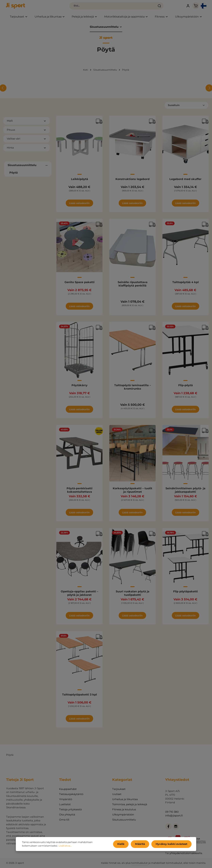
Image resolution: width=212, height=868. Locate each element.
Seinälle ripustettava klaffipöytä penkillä (133, 286)
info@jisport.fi (174, 816)
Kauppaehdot (68, 789)
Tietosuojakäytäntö (71, 794)
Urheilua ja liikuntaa (125, 799)
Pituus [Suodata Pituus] (26, 132)
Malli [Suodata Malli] (26, 123)
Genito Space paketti (80, 284)
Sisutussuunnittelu (124, 820)
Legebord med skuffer (185, 181)
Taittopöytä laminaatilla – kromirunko (133, 389)
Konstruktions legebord (132, 181)
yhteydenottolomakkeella (186, 853)
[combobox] (96, 7)
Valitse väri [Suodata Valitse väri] (26, 141)
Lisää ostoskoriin (79, 205)
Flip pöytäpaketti (186, 594)
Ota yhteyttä (67, 814)
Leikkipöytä (80, 181)
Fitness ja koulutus (124, 809)
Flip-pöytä (186, 387)
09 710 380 (172, 812)
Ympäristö (66, 799)
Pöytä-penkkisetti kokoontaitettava (80, 492)
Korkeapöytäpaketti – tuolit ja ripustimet (132, 492)
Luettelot (65, 804)
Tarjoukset (119, 789)
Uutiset (117, 794)
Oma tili (64, 820)
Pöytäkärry (80, 387)
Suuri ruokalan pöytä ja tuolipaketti (133, 595)
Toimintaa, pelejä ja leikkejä (130, 804)
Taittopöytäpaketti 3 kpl (80, 697)
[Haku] (143, 7)
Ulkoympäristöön (123, 814)
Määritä (143, 845)
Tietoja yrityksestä (70, 809)
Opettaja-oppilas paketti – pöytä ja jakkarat (80, 595)
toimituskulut (139, 863)
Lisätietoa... (49, 846)
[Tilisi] (180, 7)
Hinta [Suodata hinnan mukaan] (26, 150)
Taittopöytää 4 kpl (186, 284)
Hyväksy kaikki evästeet (173, 845)
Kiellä (125, 845)
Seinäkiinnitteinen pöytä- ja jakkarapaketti (185, 492)
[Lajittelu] (186, 107)
